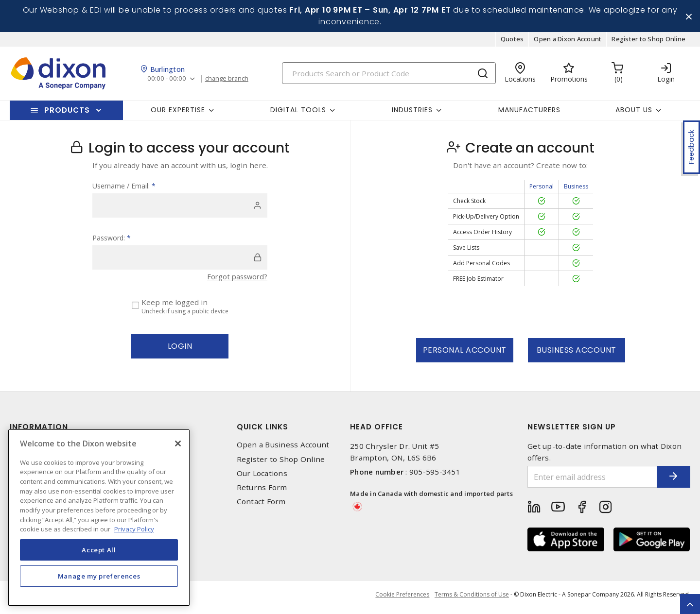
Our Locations (262, 477)
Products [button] (67, 113)
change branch (230, 82)
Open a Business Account (283, 449)
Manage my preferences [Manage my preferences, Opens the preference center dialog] (99, 576)
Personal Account (465, 354)
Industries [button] (412, 113)
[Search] (389, 77)
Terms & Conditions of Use (472, 599)
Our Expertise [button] (178, 113)
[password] (180, 261)
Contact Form (261, 505)
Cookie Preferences (400, 599)
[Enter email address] (585, 481)
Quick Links (262, 431)
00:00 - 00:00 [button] (167, 82)
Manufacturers (529, 113)
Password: (112, 242)
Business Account (577, 354)
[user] (180, 209)
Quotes (512, 43)
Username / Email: (124, 190)
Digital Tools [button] (298, 113)
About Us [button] (634, 113)
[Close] (178, 443)
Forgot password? (236, 280)
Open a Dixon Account (568, 43)
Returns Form (262, 491)
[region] (99, 518)
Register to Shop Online (648, 43)
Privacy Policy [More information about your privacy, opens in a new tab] (134, 529)
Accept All (99, 550)
